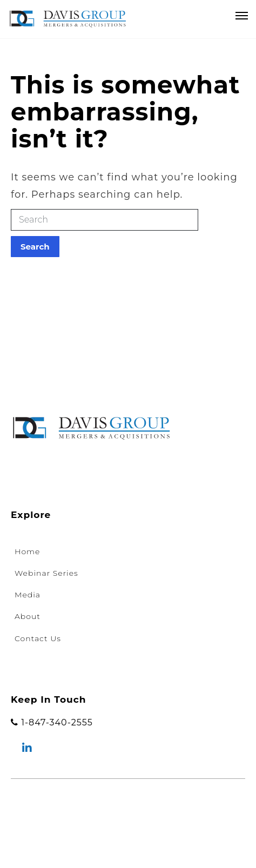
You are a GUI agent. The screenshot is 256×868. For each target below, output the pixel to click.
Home (27, 551)
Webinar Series (46, 573)
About (28, 616)
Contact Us (38, 638)
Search (35, 247)
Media (28, 595)
